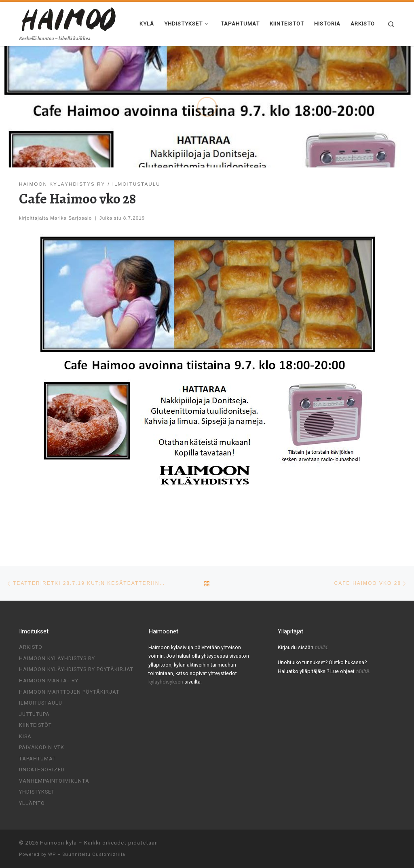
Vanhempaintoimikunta (54, 781)
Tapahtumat (37, 759)
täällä (321, 647)
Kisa (25, 736)
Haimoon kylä (58, 843)
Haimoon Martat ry (49, 681)
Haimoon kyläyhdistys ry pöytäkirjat (76, 669)
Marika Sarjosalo (71, 218)
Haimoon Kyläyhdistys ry (57, 658)
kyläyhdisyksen (166, 682)
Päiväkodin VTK (42, 747)
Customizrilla (109, 854)
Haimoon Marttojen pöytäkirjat (69, 692)
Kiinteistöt (35, 725)
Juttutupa (34, 714)
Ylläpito (32, 803)
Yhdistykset (37, 792)
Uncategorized (42, 770)
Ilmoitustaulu (41, 703)
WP (52, 854)
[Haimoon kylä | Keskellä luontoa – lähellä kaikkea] (70, 18)
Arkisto (31, 647)
